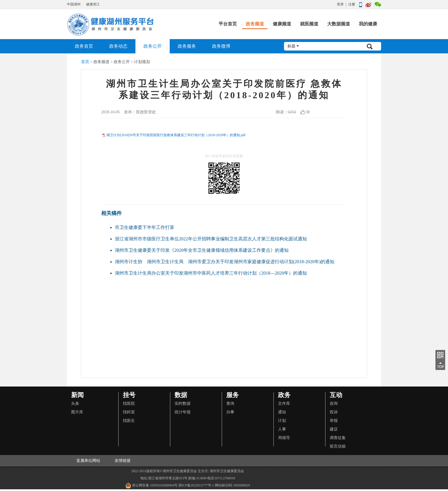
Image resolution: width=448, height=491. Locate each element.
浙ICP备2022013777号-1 (196, 485)
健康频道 (282, 24)
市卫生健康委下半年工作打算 (145, 227)
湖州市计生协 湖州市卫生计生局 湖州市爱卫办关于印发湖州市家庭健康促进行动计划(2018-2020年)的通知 (225, 262)
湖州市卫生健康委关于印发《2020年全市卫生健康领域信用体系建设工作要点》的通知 (202, 250)
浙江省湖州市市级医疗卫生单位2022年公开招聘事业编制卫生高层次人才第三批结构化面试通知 (211, 239)
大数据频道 (339, 24)
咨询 (334, 404)
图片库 (77, 412)
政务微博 (221, 46)
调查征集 (338, 438)
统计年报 (183, 412)
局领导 (284, 438)
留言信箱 (338, 446)
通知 (282, 412)
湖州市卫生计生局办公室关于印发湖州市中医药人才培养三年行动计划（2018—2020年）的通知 (211, 273)
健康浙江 (93, 4)
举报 (334, 421)
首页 (85, 62)
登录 (340, 4)
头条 (75, 404)
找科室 (129, 412)
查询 (230, 404)
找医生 (129, 421)
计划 (282, 421)
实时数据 (183, 404)
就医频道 (309, 24)
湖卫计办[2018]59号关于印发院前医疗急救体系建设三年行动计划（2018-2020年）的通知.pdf (176, 135)
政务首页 (84, 46)
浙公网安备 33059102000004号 (151, 486)
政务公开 (153, 46)
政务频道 (255, 24)
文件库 (284, 404)
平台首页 (228, 24)
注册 (352, 4)
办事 (230, 412)
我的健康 (368, 24)
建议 (334, 429)
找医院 (129, 404)
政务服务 (187, 46)
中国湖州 (74, 4)
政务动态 (118, 46)
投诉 (334, 412)
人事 (282, 429)
